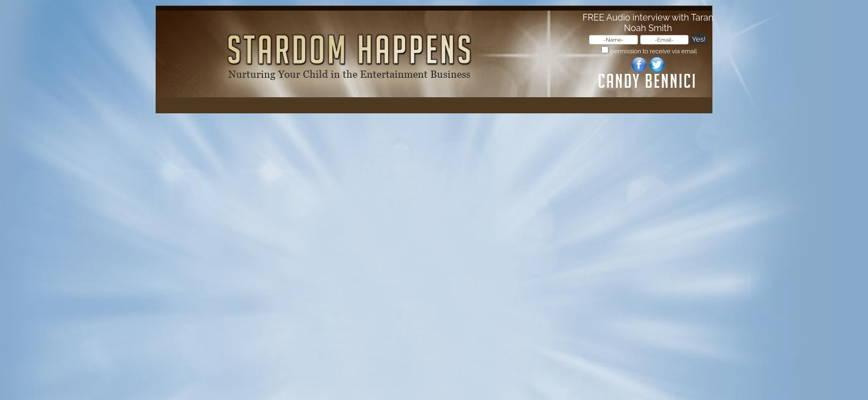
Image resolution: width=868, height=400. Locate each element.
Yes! (699, 39)
